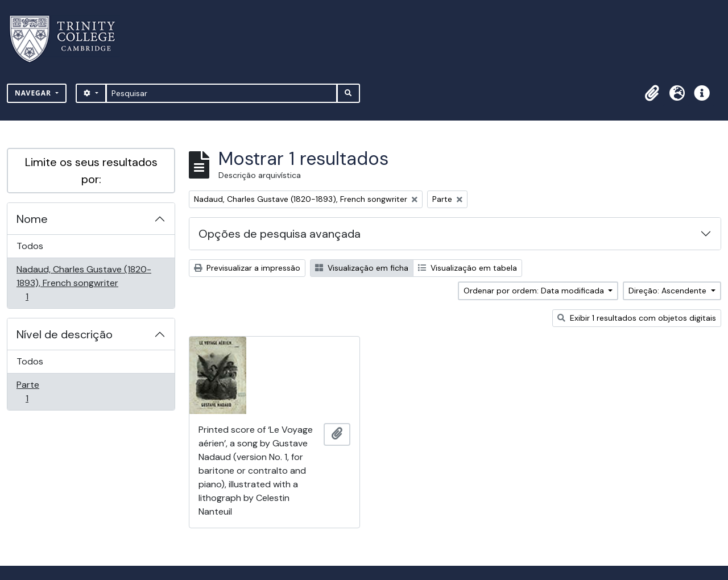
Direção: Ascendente (669, 291)
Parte (43, 391)
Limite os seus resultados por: (91, 171)
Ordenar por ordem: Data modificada (535, 291)
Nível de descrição (65, 334)
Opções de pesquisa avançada (280, 234)
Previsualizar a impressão (247, 268)
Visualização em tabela (468, 268)
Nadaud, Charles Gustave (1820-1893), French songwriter (84, 283)
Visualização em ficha (362, 268)
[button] (652, 93)
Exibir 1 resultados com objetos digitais (637, 318)
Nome (32, 219)
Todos (30, 246)
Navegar (34, 93)
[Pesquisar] (222, 93)
